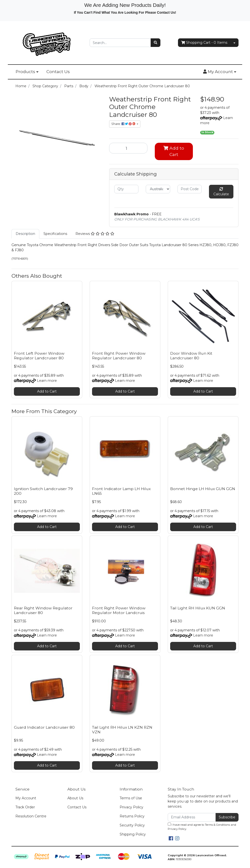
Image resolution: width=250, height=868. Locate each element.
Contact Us (58, 72)
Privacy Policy (131, 807)
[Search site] (156, 43)
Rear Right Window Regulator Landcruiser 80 (43, 610)
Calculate (221, 192)
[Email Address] (192, 817)
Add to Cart (174, 151)
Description (25, 234)
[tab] (25, 234)
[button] (220, 72)
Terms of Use (131, 798)
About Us (75, 798)
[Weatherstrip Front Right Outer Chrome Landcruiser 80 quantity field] (128, 148)
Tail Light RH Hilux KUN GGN (198, 608)
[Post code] (190, 189)
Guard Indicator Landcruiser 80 (44, 727)
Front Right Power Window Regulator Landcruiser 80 (119, 356)
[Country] (158, 189)
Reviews (95, 234)
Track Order (25, 807)
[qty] (126, 189)
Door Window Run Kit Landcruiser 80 (191, 356)
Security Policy (132, 825)
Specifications (55, 234)
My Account (26, 798)
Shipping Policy (133, 834)
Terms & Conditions (217, 825)
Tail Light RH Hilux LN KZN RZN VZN (122, 730)
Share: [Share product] (124, 124)
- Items (204, 43)
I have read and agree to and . (202, 827)
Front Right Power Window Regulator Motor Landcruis (119, 610)
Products (25, 72)
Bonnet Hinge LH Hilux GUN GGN (203, 489)
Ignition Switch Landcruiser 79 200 (43, 491)
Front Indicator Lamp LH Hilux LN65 (121, 491)
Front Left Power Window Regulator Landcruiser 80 (39, 356)
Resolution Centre (31, 816)
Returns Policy (132, 816)
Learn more (47, 381)
